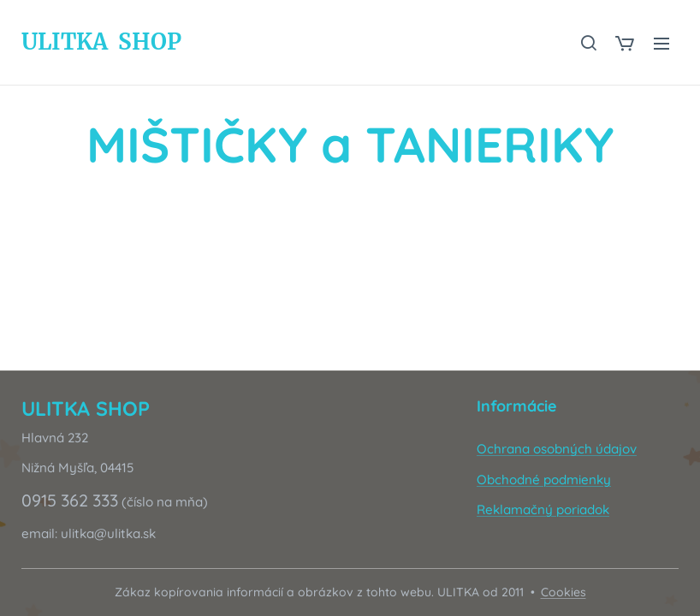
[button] (588, 43)
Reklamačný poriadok (543, 509)
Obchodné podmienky (544, 480)
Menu (661, 44)
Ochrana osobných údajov (557, 450)
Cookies (564, 592)
